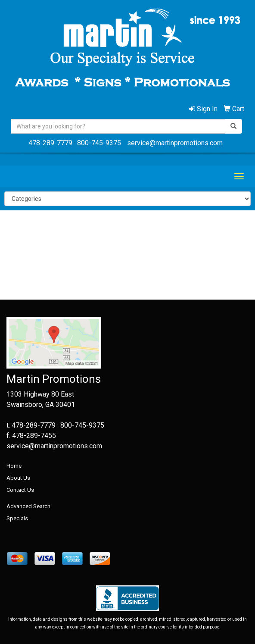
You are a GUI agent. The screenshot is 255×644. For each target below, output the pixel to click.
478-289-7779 (50, 143)
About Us (18, 478)
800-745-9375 (99, 143)
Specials (17, 518)
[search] (233, 126)
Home (14, 466)
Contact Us (20, 490)
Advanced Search (28, 506)
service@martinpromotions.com (175, 143)
